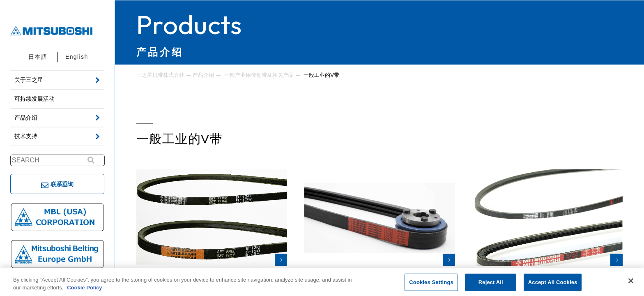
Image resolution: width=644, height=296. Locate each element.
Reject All (491, 282)
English (77, 57)
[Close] (631, 281)
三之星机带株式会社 (160, 75)
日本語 (38, 57)
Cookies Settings (431, 282)
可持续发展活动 (34, 99)
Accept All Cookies (553, 282)
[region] (322, 282)
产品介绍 (203, 75)
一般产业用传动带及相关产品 (259, 75)
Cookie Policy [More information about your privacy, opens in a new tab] (84, 288)
